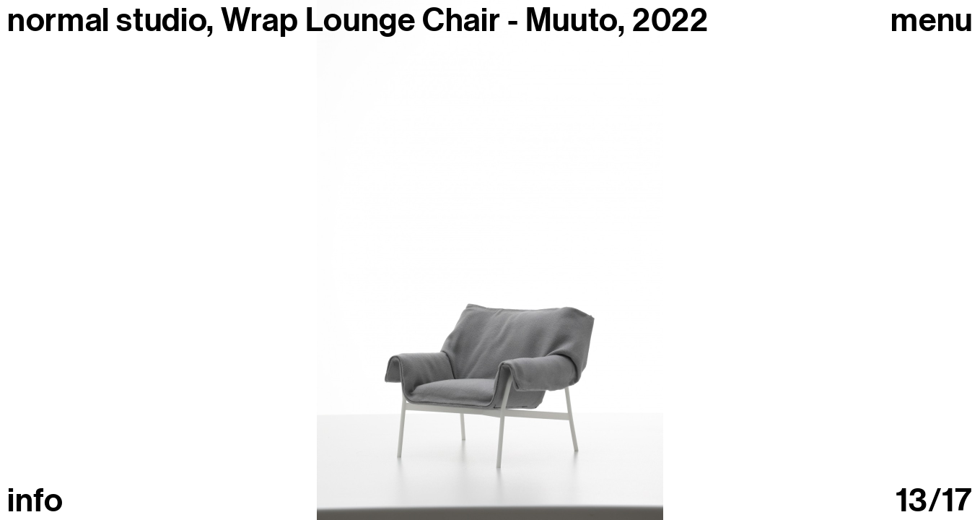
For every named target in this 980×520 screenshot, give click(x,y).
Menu (932, 21)
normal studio (107, 20)
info (35, 501)
